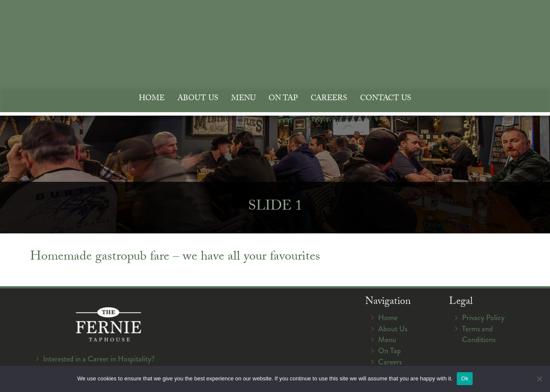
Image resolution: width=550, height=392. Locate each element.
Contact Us (386, 99)
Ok (465, 378)
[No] (539, 379)
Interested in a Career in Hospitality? (99, 359)
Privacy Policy (483, 318)
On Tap (283, 99)
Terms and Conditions (479, 334)
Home (152, 99)
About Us (198, 99)
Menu (243, 99)
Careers (329, 99)
